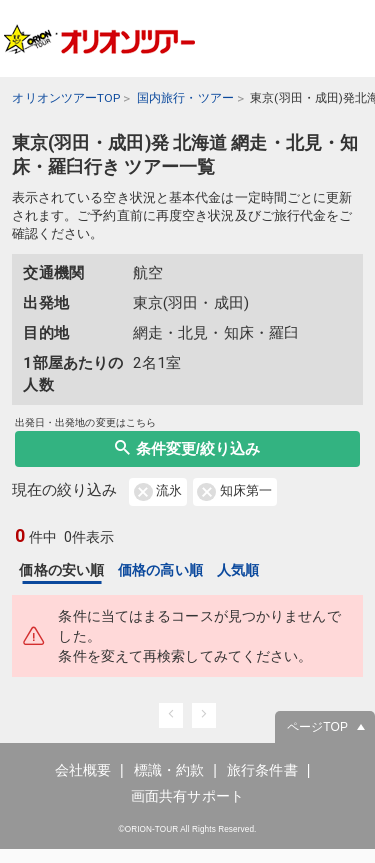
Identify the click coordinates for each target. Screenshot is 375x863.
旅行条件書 (262, 784)
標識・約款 (169, 784)
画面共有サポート (187, 809)
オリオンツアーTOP (66, 98)
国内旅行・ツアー (185, 98)
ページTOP (317, 741)
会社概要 (83, 784)
